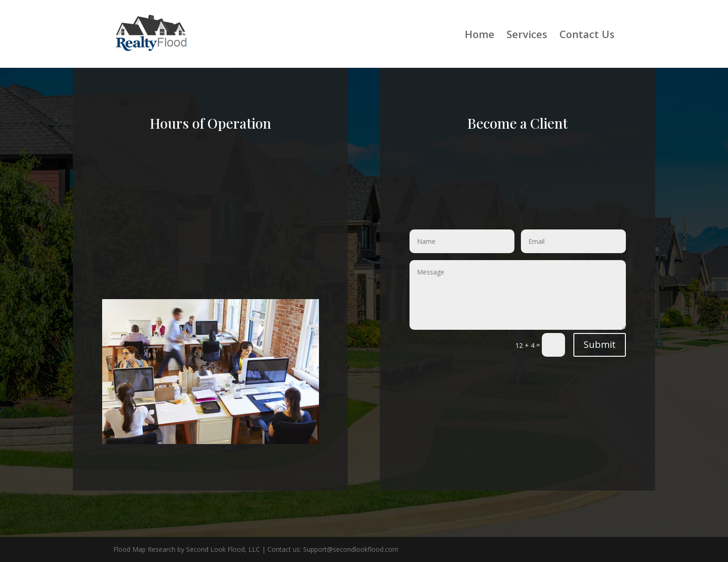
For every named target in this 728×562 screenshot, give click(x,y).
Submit (600, 344)
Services (527, 36)
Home (480, 36)
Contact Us (587, 36)
